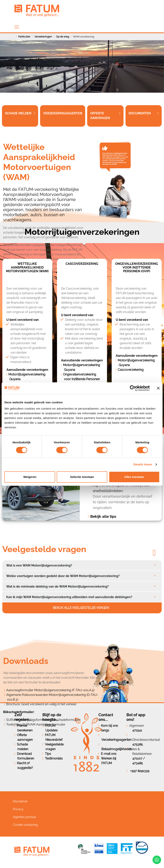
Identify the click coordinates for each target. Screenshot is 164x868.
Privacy (18, 809)
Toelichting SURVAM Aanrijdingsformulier (36, 724)
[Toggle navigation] (17, 27)
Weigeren (30, 477)
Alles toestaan (134, 477)
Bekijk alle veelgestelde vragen (81, 608)
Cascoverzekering (131, 370)
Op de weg (63, 37)
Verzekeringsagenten (116, 740)
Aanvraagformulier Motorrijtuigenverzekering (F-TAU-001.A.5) (50, 690)
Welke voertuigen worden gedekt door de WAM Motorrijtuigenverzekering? (63, 576)
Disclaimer (20, 801)
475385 (138, 744)
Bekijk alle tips (103, 516)
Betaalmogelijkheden (117, 749)
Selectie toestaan (82, 477)
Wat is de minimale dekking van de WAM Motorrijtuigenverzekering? (57, 587)
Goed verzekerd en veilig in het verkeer (49, 704)
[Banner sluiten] (158, 388)
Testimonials (54, 758)
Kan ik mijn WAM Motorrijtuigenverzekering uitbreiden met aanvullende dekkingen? (69, 597)
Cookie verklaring (25, 825)
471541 (137, 730)
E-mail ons (109, 754)
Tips (48, 754)
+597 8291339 (140, 771)
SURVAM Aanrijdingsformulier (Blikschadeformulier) (43, 720)
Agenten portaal (24, 817)
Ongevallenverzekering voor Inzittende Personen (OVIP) (81, 379)
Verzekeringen (43, 37)
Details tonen (143, 464)
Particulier (24, 37)
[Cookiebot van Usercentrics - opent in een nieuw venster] (133, 388)
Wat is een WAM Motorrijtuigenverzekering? (39, 565)
